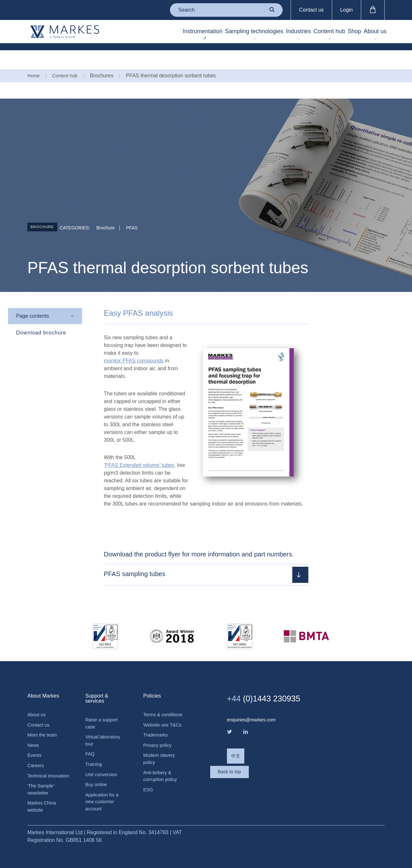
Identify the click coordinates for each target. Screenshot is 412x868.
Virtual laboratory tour (105, 725)
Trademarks (157, 734)
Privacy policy (159, 745)
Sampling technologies (208, 33)
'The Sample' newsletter (42, 785)
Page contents (33, 298)
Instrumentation (146, 33)
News (34, 730)
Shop (339, 33)
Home (34, 57)
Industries (262, 33)
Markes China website (43, 804)
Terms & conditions (155, 701)
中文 (236, 741)
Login (346, 10)
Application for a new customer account (104, 791)
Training (94, 751)
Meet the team (44, 719)
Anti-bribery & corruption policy (162, 779)
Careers (37, 752)
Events (35, 741)
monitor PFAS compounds (134, 343)
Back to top (253, 767)
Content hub (304, 33)
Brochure (46, 210)
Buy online (97, 772)
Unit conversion (103, 762)
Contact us (311, 10)
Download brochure (41, 315)
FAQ (90, 740)
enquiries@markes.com (254, 702)
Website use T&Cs (157, 720)
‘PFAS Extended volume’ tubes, (140, 447)
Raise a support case (103, 706)
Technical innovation (39, 767)
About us (370, 33)
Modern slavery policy (161, 760)
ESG (149, 794)
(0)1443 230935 (271, 680)
